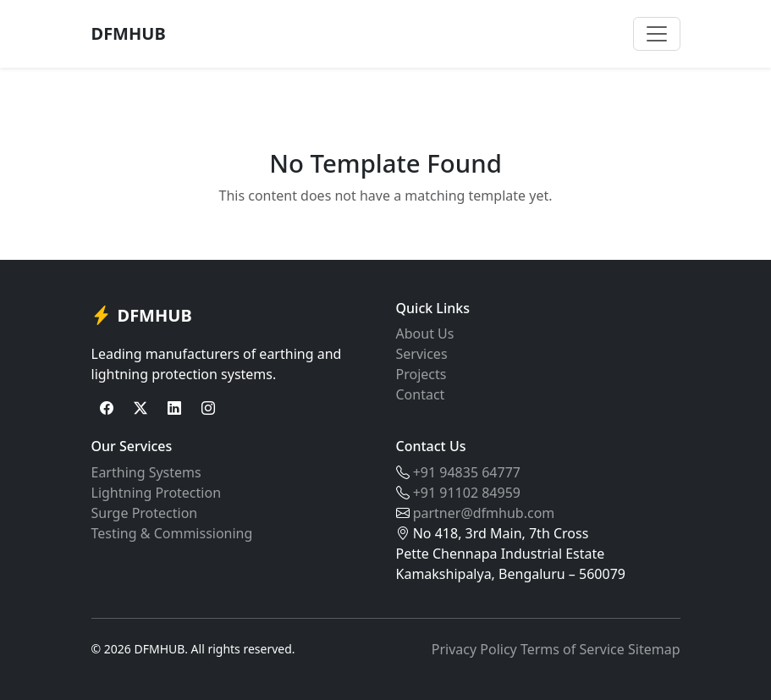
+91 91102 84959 (467, 493)
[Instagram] (208, 408)
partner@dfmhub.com (484, 513)
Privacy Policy (474, 649)
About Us (425, 333)
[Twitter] (140, 408)
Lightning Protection (157, 493)
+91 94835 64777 (467, 472)
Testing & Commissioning (172, 533)
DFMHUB (129, 33)
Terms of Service (573, 649)
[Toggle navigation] (657, 34)
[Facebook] (107, 408)
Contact (421, 394)
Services (422, 354)
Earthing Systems (146, 472)
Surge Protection (145, 513)
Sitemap (654, 649)
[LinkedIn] (174, 408)
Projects (421, 374)
